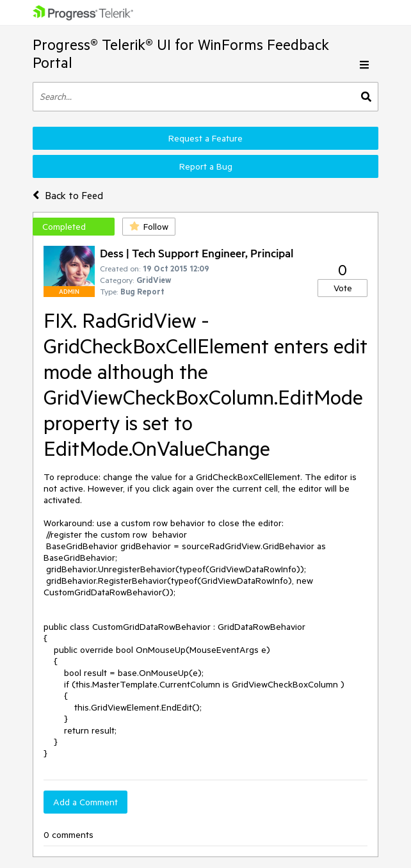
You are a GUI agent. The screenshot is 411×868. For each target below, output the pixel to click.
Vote (343, 288)
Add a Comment (85, 802)
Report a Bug (206, 166)
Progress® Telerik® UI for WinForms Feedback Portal (181, 53)
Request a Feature (205, 138)
